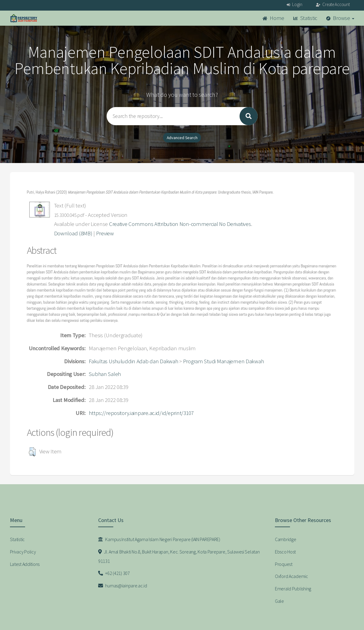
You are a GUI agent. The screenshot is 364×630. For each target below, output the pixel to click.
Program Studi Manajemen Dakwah (224, 361)
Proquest (284, 564)
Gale (279, 601)
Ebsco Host (285, 552)
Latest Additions (25, 564)
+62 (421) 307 (114, 573)
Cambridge (285, 539)
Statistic (305, 18)
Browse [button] (340, 18)
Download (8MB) (73, 233)
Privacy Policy (23, 552)
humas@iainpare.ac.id (123, 586)
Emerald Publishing (293, 589)
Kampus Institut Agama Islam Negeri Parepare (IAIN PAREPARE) (159, 539)
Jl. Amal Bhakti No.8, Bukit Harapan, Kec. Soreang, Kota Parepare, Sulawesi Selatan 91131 (179, 556)
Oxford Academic (292, 576)
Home (273, 18)
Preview (105, 233)
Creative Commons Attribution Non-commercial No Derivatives (180, 224)
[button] (32, 452)
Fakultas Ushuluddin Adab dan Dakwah (133, 361)
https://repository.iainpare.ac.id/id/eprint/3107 (141, 413)
